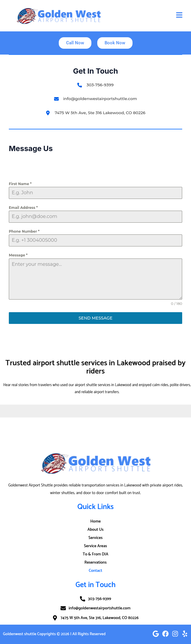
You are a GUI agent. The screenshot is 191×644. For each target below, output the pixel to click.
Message (18, 255)
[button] (179, 16)
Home (95, 521)
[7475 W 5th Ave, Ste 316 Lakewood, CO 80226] (95, 113)
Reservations (95, 562)
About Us (96, 530)
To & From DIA (95, 554)
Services (95, 538)
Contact (95, 571)
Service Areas (95, 546)
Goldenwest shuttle (20, 634)
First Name (20, 184)
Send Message (95, 318)
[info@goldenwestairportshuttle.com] (96, 99)
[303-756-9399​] (95, 85)
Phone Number (24, 231)
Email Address (23, 208)
